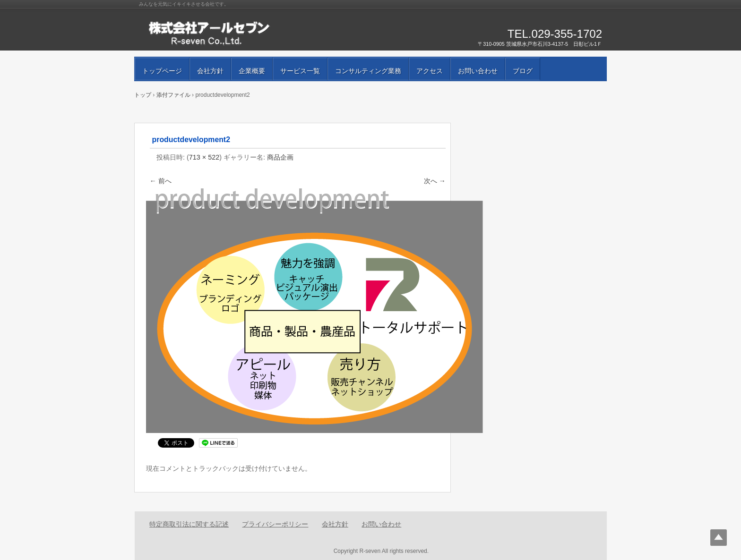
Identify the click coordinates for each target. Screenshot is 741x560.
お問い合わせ (478, 71)
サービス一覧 (300, 71)
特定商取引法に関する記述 (189, 524)
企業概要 (252, 71)
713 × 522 (204, 157)
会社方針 (210, 71)
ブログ (523, 71)
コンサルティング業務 (368, 71)
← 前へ (161, 181)
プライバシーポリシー (275, 524)
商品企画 (280, 157)
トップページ (162, 71)
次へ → (435, 181)
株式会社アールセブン (248, 33)
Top (719, 538)
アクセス (430, 71)
